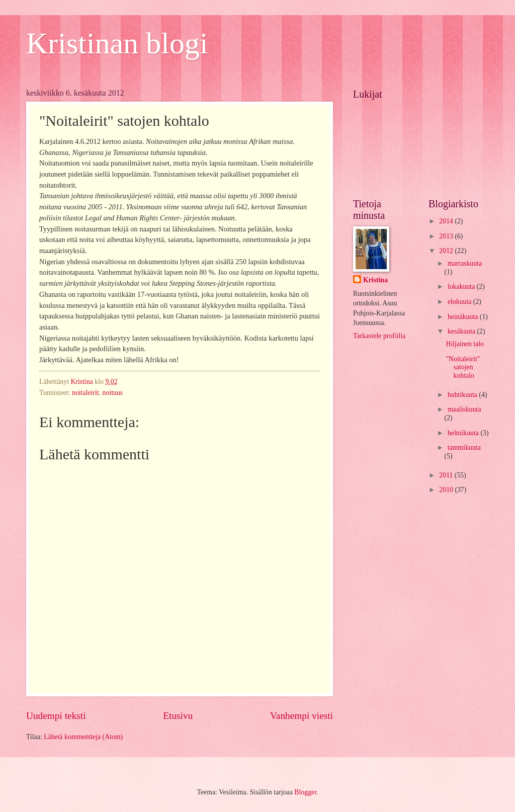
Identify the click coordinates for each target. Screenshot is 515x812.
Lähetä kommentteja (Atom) (83, 737)
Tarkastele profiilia (379, 336)
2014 (447, 221)
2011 (447, 475)
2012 (447, 251)
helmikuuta (464, 433)
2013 (447, 236)
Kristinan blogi (117, 43)
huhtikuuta (463, 395)
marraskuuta (465, 263)
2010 (447, 490)
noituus (113, 393)
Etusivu (178, 716)
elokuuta (460, 302)
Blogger (305, 792)
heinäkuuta (464, 317)
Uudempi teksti (56, 716)
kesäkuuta (462, 331)
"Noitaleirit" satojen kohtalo (463, 367)
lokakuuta (462, 287)
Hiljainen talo (464, 344)
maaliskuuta (464, 409)
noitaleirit (85, 393)
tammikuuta (464, 448)
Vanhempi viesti (302, 716)
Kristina (375, 280)
